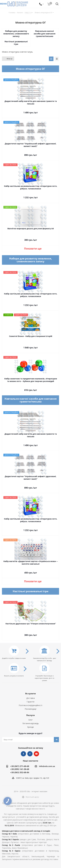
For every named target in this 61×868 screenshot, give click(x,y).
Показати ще (33, 249)
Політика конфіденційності (30, 705)
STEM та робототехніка (23, 754)
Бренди (30, 727)
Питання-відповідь (31, 723)
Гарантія (30, 702)
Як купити (30, 693)
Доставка (30, 698)
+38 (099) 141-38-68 (20, 769)
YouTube (36, 754)
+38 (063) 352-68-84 (20, 772)
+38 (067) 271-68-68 (20, 766)
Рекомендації (31, 709)
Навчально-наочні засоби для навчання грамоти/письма (45, 34)
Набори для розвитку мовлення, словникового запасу (16, 34)
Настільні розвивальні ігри (16, 43)
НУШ (30, 754)
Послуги (30, 715)
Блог (31, 720)
